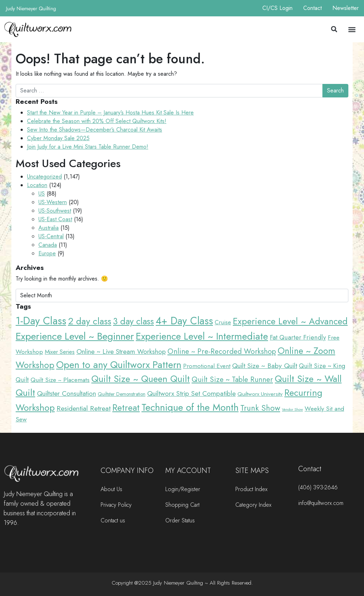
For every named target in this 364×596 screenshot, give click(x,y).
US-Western (53, 202)
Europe (47, 253)
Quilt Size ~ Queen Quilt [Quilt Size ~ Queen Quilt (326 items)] (141, 379)
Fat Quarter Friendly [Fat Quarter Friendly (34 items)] (298, 337)
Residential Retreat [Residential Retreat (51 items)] (84, 408)
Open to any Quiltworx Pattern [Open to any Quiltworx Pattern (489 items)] (119, 365)
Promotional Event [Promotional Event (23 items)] (207, 366)
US (42, 194)
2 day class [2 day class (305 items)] (90, 321)
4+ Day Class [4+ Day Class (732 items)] (184, 321)
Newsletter (346, 8)
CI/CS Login (277, 8)
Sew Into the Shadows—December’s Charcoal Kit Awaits (95, 130)
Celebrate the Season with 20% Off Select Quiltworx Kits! (97, 121)
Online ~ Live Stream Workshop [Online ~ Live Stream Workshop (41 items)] (121, 352)
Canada (48, 245)
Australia (49, 228)
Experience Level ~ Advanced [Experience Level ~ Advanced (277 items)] (290, 321)
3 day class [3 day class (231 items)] (133, 321)
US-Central (51, 236)
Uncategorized (44, 177)
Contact (312, 8)
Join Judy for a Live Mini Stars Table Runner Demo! (88, 147)
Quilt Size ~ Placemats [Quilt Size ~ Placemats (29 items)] (60, 380)
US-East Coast (55, 219)
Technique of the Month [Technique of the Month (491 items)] (190, 407)
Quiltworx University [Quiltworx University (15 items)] (260, 394)
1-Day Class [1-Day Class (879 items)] (41, 321)
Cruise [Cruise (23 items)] (223, 322)
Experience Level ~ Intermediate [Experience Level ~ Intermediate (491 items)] (202, 336)
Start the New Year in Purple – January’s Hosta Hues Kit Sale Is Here (110, 113)
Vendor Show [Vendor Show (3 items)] (292, 409)
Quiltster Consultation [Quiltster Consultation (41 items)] (66, 393)
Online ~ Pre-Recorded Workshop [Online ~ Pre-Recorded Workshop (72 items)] (222, 351)
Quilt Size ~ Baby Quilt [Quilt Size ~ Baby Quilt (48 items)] (265, 366)
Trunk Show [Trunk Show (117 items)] (260, 408)
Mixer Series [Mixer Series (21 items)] (60, 352)
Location (37, 185)
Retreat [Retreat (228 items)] (126, 408)
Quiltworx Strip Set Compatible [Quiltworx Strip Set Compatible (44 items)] (191, 393)
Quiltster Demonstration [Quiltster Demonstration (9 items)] (122, 394)
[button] (334, 29)
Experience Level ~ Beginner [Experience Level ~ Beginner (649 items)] (75, 336)
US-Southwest (55, 211)
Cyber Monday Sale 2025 (58, 138)
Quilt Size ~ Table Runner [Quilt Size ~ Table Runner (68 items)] (232, 379)
